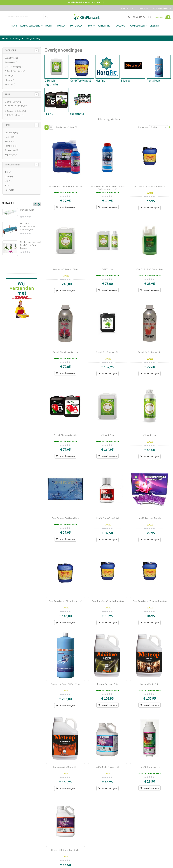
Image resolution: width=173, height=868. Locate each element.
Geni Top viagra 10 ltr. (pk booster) (65, 601)
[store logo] (86, 17)
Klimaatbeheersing (30, 26)
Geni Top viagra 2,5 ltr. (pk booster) (150, 601)
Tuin (90, 26)
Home (5, 38)
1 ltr (8, 172)
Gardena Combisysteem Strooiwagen (28, 226)
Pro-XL (49, 114)
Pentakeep (153, 80)
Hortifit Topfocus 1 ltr (150, 767)
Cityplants (12, 133)
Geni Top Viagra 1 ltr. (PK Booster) (150, 186)
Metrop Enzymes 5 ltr (108, 684)
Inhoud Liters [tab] (12, 165)
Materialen (76, 26)
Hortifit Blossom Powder (150, 518)
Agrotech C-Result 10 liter (65, 269)
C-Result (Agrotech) (15, 71)
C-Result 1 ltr (150, 435)
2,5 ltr (9, 177)
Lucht (49, 26)
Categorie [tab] (11, 50)
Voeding (120, 26)
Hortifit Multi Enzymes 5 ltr (108, 767)
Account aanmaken (162, 8)
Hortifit (100, 80)
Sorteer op (143, 127)
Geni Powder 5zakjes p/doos (65, 518)
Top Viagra (12, 155)
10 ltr (9, 185)
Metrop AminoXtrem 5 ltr (65, 767)
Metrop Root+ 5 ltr (150, 684)
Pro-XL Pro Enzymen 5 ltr (108, 352)
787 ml (10, 190)
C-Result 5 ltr (108, 435)
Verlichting (104, 26)
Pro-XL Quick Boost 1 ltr (150, 352)
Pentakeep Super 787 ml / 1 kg (65, 684)
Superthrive (77, 114)
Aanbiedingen (137, 26)
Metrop (126, 80)
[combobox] (26, 17)
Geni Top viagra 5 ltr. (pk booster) (108, 601)
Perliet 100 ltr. (27, 210)
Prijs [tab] (7, 94)
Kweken (61, 26)
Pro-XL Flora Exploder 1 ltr (65, 352)
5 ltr (9, 181)
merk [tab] (8, 125)
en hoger (15, 115)
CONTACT (159, 17)
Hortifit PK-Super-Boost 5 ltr (65, 850)
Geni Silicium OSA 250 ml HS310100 (65, 186)
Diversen (154, 26)
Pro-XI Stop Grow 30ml (108, 518)
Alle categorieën (108, 119)
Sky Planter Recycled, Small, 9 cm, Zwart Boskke (31, 245)
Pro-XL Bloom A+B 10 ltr (65, 435)
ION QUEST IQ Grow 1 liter (150, 269)
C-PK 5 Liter (108, 269)
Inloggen (143, 8)
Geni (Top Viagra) (81, 80)
